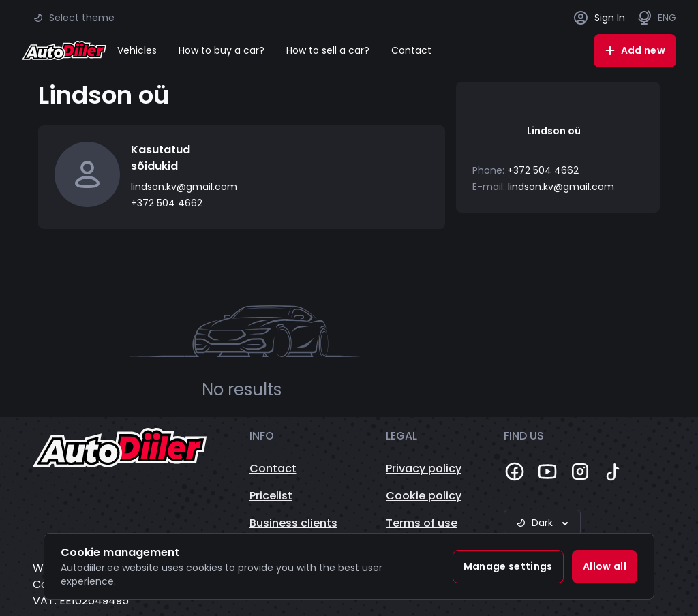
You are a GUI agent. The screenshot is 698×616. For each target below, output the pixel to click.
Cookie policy (424, 496)
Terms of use (422, 523)
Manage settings (508, 566)
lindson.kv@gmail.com (184, 187)
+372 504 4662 (167, 203)
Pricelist (271, 496)
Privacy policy (424, 468)
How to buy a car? (222, 50)
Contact (411, 50)
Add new (635, 50)
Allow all (605, 566)
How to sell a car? (328, 50)
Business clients (293, 523)
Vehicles (137, 50)
